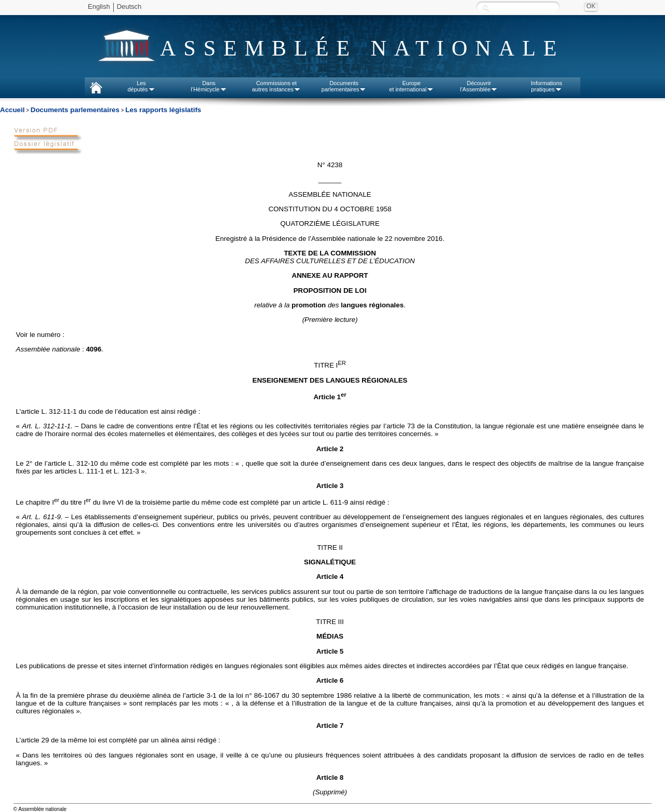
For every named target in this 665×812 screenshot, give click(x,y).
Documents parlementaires (75, 110)
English (99, 6)
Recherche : (486, 8)
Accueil (12, 110)
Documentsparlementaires (344, 86)
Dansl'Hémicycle (209, 86)
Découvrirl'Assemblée (479, 86)
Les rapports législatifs (163, 110)
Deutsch (129, 6)
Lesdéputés (141, 86)
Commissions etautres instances (276, 86)
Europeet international (411, 86)
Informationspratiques (547, 86)
